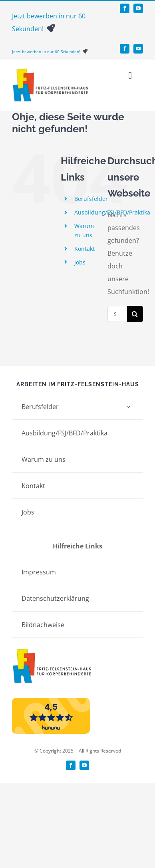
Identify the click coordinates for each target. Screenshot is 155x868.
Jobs (80, 262)
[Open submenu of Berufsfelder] (128, 406)
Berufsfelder (91, 199)
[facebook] (125, 8)
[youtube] (138, 8)
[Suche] (135, 314)
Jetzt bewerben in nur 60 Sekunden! (47, 52)
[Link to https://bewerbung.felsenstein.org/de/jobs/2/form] (51, 28)
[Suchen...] (117, 314)
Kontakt (84, 249)
